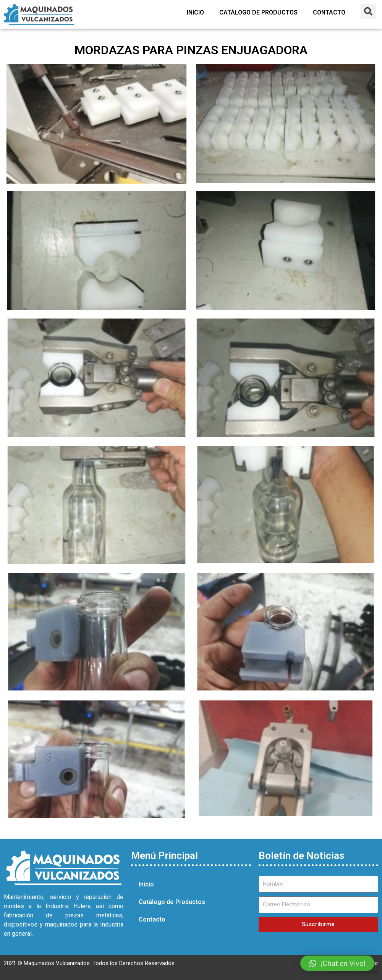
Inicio (195, 12)
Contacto (329, 12)
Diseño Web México (354, 972)
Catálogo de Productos (258, 12)
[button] (368, 11)
